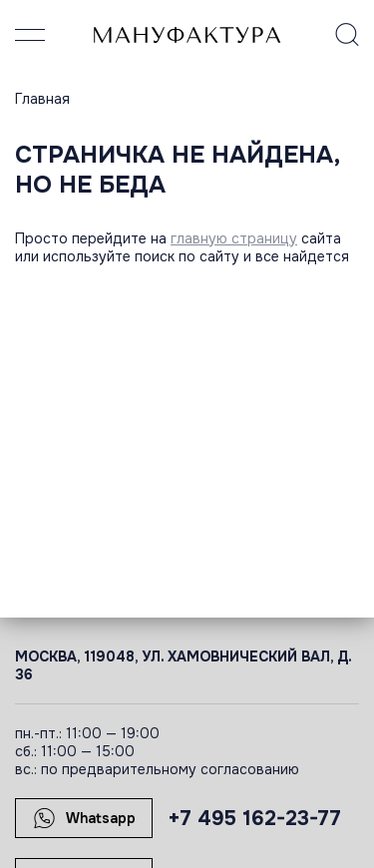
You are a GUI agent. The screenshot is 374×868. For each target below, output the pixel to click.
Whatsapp (84, 818)
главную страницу (234, 238)
